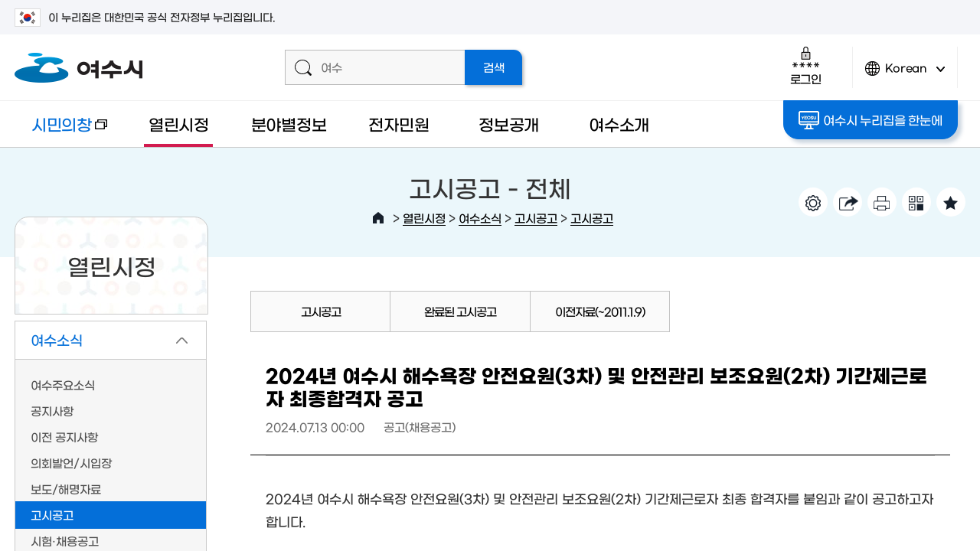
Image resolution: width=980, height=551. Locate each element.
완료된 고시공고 (460, 311)
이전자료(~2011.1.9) (600, 311)
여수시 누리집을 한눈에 (870, 120)
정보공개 (509, 124)
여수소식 (480, 218)
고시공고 (536, 218)
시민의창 (61, 131)
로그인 (806, 65)
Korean (905, 75)
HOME (378, 218)
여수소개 (619, 124)
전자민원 (399, 124)
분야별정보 (289, 124)
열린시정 (179, 124)
